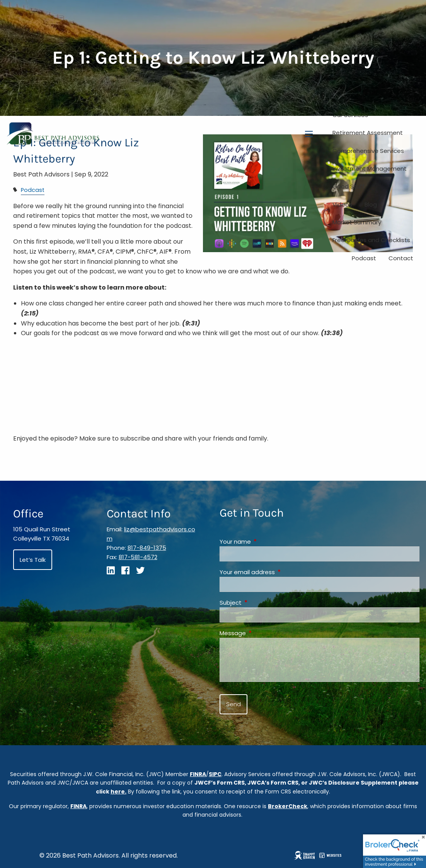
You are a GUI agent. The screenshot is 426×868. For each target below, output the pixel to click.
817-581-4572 (138, 557)
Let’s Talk (33, 560)
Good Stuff (348, 186)
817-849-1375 (147, 548)
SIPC (215, 774)
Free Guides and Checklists (371, 240)
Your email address (277, 572)
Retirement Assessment (368, 133)
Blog (371, 204)
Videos (342, 204)
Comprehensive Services (368, 151)
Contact (401, 258)
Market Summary (357, 222)
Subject (260, 603)
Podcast (364, 258)
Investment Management (370, 169)
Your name (265, 542)
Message (262, 633)
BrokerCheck (288, 806)
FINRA (198, 774)
